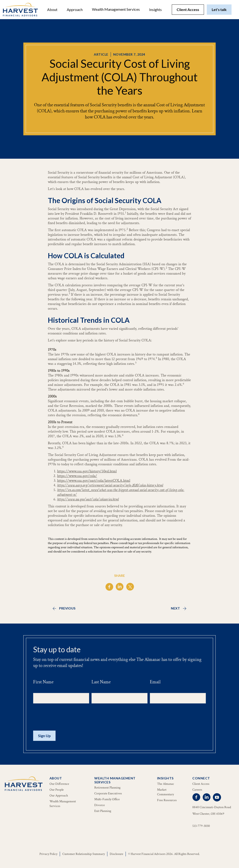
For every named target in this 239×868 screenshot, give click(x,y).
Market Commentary (165, 792)
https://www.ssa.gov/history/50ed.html (87, 471)
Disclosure (116, 854)
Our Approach (59, 796)
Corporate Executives (108, 793)
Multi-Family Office (107, 799)
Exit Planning (103, 811)
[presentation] (69, 717)
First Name (43, 682)
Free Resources (167, 800)
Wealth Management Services (116, 9)
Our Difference (59, 784)
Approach (75, 9)
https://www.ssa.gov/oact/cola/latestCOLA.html (94, 481)
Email (155, 682)
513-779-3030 (201, 826)
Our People (57, 790)
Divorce (100, 805)
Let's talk (219, 9)
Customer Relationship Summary (84, 854)
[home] (20, 10)
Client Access (188, 9)
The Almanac (166, 784)
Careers (197, 790)
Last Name (101, 682)
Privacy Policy (48, 854)
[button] (52, 10)
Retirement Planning (107, 788)
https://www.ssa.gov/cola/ (77, 476)
